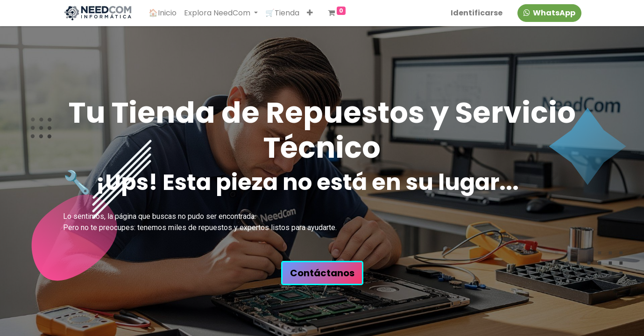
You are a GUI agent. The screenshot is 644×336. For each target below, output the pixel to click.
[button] (310, 13)
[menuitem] (163, 13)
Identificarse (477, 13)
